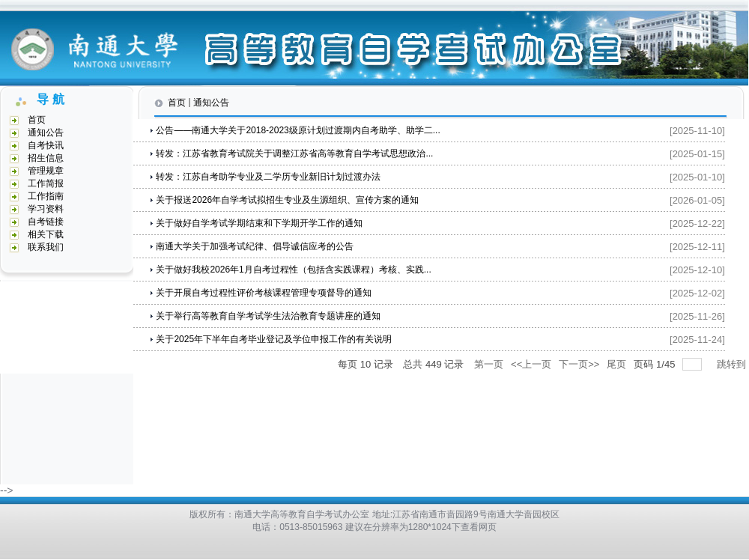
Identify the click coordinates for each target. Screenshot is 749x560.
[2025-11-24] (697, 340)
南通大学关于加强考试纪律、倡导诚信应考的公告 (255, 246)
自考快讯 (46, 145)
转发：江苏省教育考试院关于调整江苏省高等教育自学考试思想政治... (294, 153)
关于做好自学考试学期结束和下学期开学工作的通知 (259, 223)
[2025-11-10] (697, 131)
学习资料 (46, 209)
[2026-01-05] (697, 200)
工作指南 (46, 196)
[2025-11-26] (697, 316)
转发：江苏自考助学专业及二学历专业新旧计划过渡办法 (268, 177)
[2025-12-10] (697, 270)
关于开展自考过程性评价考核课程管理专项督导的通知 (264, 293)
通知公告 (46, 133)
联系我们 (46, 247)
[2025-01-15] (697, 154)
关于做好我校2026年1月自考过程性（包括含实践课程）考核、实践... (293, 270)
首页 (37, 120)
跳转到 (733, 364)
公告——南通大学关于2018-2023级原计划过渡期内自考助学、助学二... (298, 130)
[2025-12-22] (697, 223)
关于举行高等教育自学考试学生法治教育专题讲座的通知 (268, 316)
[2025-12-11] (697, 247)
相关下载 (46, 234)
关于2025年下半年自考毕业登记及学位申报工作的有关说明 (274, 339)
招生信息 (46, 158)
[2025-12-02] (697, 293)
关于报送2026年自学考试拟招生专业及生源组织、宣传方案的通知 (287, 200)
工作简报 (46, 183)
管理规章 (46, 171)
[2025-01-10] (697, 177)
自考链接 (46, 222)
